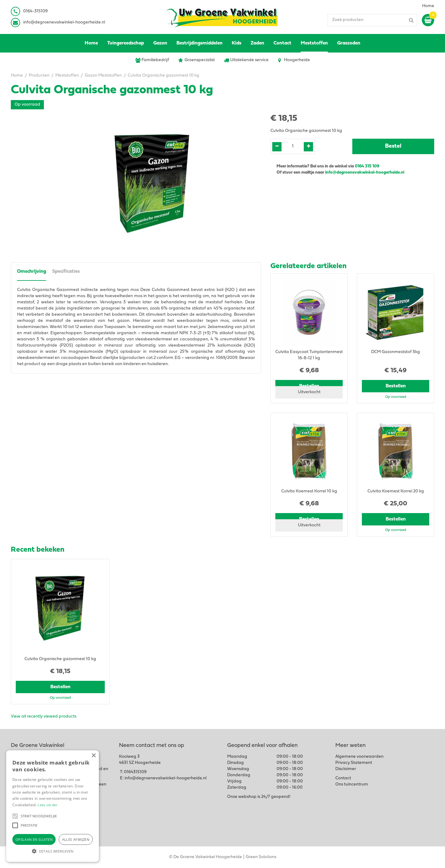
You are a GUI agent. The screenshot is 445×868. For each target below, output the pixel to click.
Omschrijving (32, 272)
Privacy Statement (354, 763)
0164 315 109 (367, 166)
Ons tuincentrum (352, 784)
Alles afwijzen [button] (76, 839)
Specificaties (66, 272)
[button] (15, 816)
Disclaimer (346, 769)
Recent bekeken (38, 550)
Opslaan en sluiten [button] (34, 839)
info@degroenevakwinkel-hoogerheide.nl (64, 22)
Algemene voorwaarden (359, 757)
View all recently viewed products (44, 716)
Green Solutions (261, 857)
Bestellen (396, 386)
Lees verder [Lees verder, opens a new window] (48, 805)
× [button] (93, 756)
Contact (343, 778)
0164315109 (135, 772)
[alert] (53, 806)
